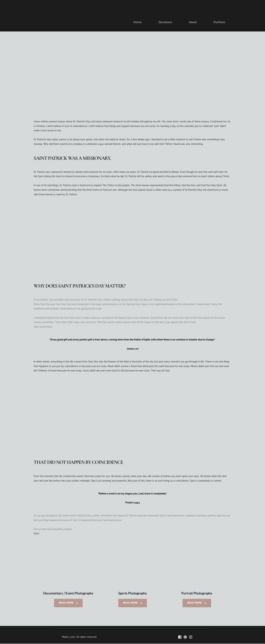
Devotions (165, 22)
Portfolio (219, 22)
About (193, 22)
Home (137, 22)
